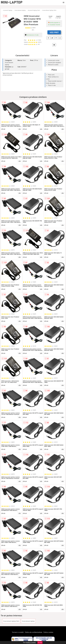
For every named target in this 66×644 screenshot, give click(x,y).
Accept (40, 642)
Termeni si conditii (18, 632)
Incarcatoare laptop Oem (49, 10)
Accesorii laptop (8, 10)
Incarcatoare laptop (20, 10)
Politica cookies (48, 632)
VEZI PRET (54, 32)
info (20, 129)
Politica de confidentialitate (34, 632)
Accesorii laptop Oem (34, 10)
